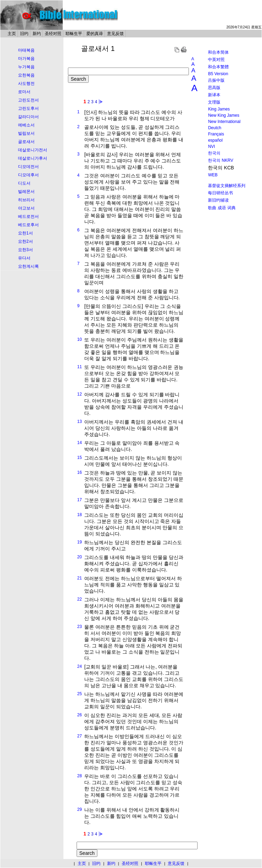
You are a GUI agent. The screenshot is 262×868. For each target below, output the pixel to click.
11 (80, 367)
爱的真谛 (95, 34)
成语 (222, 208)
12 (80, 394)
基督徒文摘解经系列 (227, 186)
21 (80, 578)
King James (219, 109)
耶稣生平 (74, 34)
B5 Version (218, 74)
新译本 (214, 95)
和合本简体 (218, 52)
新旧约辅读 (218, 200)
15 (80, 458)
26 (80, 715)
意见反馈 (115, 34)
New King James (224, 115)
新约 (37, 34)
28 (80, 776)
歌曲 (212, 208)
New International (224, 122)
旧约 (24, 34)
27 (80, 736)
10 (80, 339)
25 (80, 694)
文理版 (214, 102)
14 (80, 443)
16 (80, 472)
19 (80, 542)
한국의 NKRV (220, 160)
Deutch (215, 128)
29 (80, 809)
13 (80, 422)
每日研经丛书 (220, 193)
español (215, 140)
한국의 (214, 153)
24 (80, 666)
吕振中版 (216, 80)
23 (80, 627)
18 (80, 515)
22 (80, 599)
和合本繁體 (218, 67)
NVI (211, 147)
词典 (232, 208)
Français (216, 134)
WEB (213, 175)
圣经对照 (53, 34)
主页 (12, 34)
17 (80, 500)
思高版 (214, 88)
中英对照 (216, 60)
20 (80, 557)
